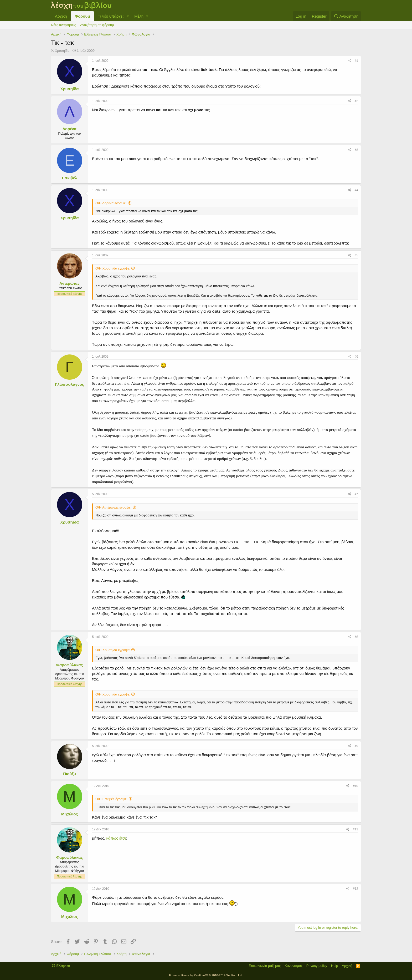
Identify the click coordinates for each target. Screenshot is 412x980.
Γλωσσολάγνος (69, 384)
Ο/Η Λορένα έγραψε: (111, 203)
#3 (356, 150)
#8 (356, 637)
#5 (356, 255)
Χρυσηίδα (62, 51)
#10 (356, 786)
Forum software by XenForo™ (206, 975)
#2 (356, 101)
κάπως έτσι (116, 838)
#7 (356, 494)
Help (335, 966)
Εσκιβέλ (69, 178)
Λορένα (69, 129)
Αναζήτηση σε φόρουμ (97, 25)
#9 (356, 746)
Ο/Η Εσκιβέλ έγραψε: (111, 799)
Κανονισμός (293, 966)
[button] (128, 16)
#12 (356, 889)
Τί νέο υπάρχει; (111, 16)
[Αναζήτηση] (346, 16)
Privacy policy (317, 966)
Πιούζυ (69, 774)
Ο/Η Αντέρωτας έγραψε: (113, 507)
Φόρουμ (83, 16)
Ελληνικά (61, 966)
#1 (356, 61)
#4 (356, 190)
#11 (356, 829)
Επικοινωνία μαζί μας (265, 966)
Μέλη (139, 16)
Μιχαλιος (69, 814)
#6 (356, 357)
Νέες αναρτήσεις (63, 25)
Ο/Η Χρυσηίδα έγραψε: (113, 268)
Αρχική (61, 16)
